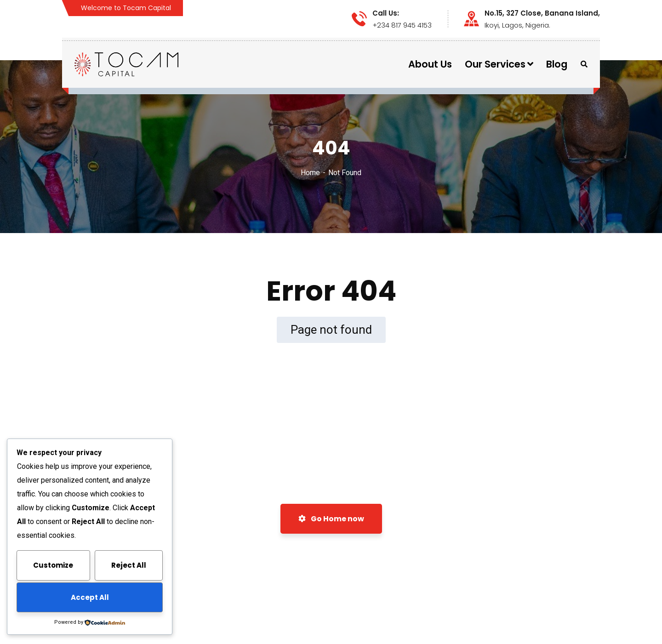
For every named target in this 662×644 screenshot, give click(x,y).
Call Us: (386, 13)
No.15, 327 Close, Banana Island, (542, 13)
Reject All (129, 565)
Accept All (90, 597)
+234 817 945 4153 (402, 25)
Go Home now (331, 519)
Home (310, 173)
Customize (53, 565)
